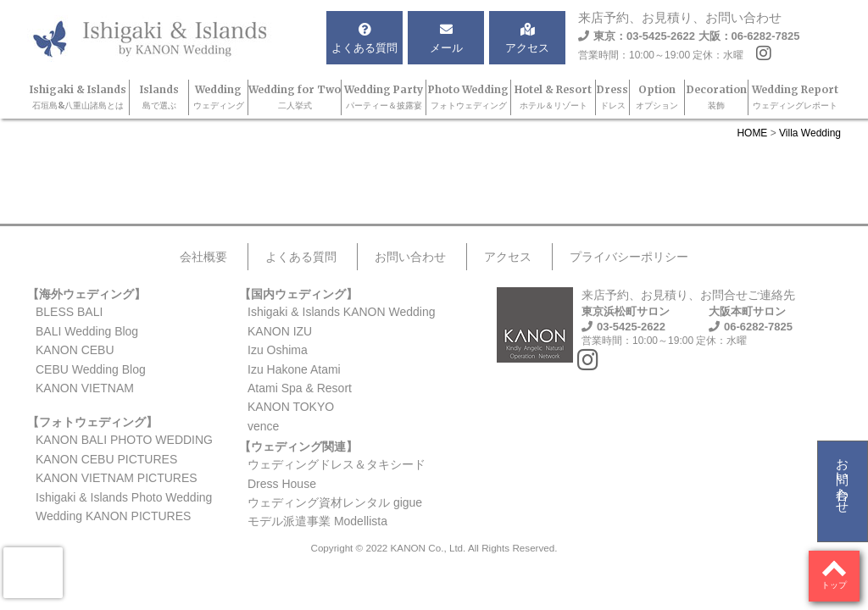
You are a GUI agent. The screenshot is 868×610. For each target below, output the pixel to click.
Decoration (717, 97)
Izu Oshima (278, 350)
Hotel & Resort (553, 97)
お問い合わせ (843, 479)
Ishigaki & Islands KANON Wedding (342, 312)
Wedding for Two (295, 97)
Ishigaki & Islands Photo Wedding (124, 497)
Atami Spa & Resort (300, 388)
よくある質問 (301, 257)
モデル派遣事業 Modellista (317, 521)
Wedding (219, 97)
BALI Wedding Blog (87, 331)
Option (657, 97)
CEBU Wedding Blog (91, 369)
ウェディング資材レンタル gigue (335, 502)
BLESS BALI (69, 312)
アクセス (508, 257)
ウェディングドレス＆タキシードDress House (337, 474)
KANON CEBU (75, 350)
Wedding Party (384, 97)
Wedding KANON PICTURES (113, 516)
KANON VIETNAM (85, 388)
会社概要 (203, 257)
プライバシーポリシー (629, 257)
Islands (159, 97)
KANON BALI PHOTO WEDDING (124, 440)
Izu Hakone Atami (294, 369)
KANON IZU (280, 331)
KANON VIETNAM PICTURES (117, 478)
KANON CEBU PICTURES (106, 459)
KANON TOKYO (291, 407)
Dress (612, 97)
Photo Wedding (468, 97)
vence (263, 426)
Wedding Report (795, 97)
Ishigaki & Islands (78, 97)
